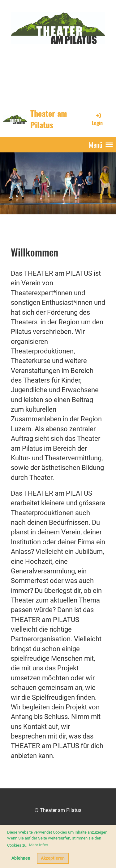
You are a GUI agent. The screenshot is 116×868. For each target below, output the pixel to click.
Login (97, 119)
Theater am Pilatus (49, 119)
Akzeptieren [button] (53, 858)
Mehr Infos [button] (39, 845)
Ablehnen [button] (21, 858)
